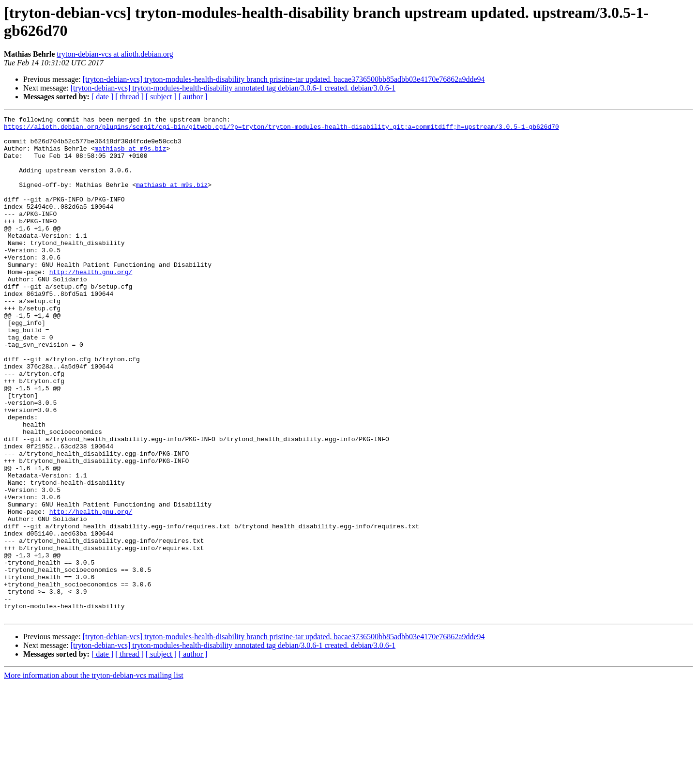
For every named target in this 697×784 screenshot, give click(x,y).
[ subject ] (161, 97)
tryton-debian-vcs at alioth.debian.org (115, 54)
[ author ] (193, 97)
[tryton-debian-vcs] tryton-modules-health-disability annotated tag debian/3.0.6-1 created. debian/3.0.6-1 (233, 88)
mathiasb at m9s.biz (130, 155)
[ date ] (102, 97)
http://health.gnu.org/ (91, 304)
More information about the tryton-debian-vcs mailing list (94, 776)
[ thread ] (129, 97)
